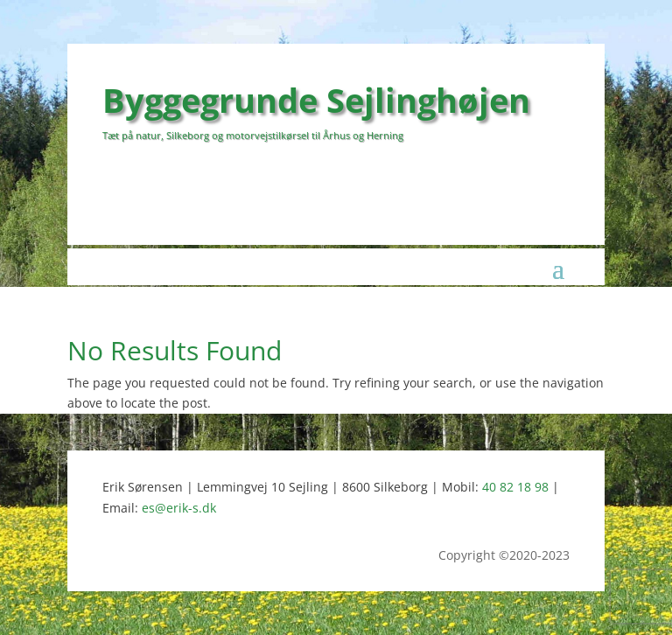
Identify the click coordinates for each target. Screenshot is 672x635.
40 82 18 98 (515, 487)
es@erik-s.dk (179, 508)
